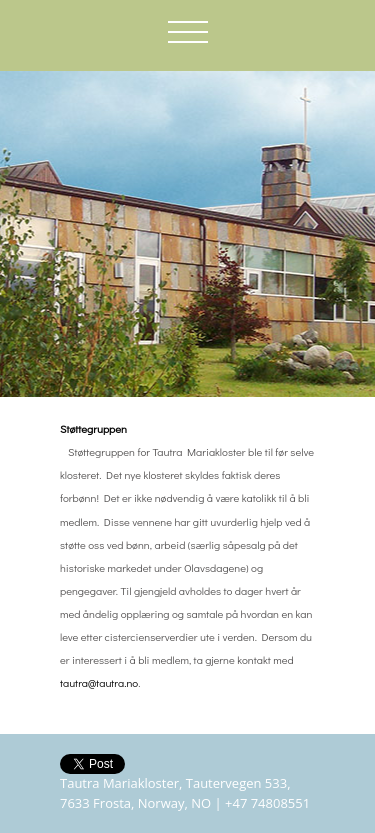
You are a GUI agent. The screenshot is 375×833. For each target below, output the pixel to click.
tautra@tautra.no (99, 682)
